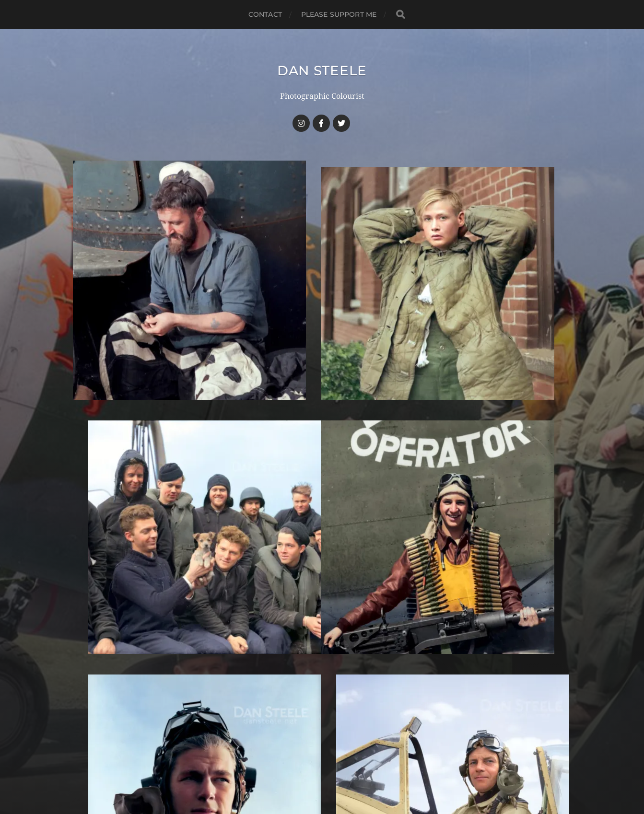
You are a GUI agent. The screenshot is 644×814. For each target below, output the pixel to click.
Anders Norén (341, 772)
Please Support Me (339, 14)
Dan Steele (322, 70)
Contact (265, 14)
